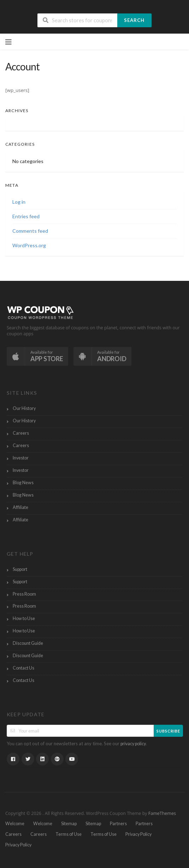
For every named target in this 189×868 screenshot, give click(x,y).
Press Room (24, 594)
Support (20, 569)
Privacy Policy (138, 834)
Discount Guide (28, 643)
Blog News (23, 483)
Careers (21, 433)
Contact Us (23, 668)
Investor (21, 458)
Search (134, 20)
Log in (19, 202)
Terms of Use (69, 834)
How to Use (24, 618)
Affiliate (20, 507)
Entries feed (26, 216)
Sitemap (69, 824)
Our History (24, 408)
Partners (118, 824)
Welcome (15, 824)
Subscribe (168, 731)
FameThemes (162, 813)
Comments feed (30, 231)
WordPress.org (29, 245)
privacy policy (133, 744)
